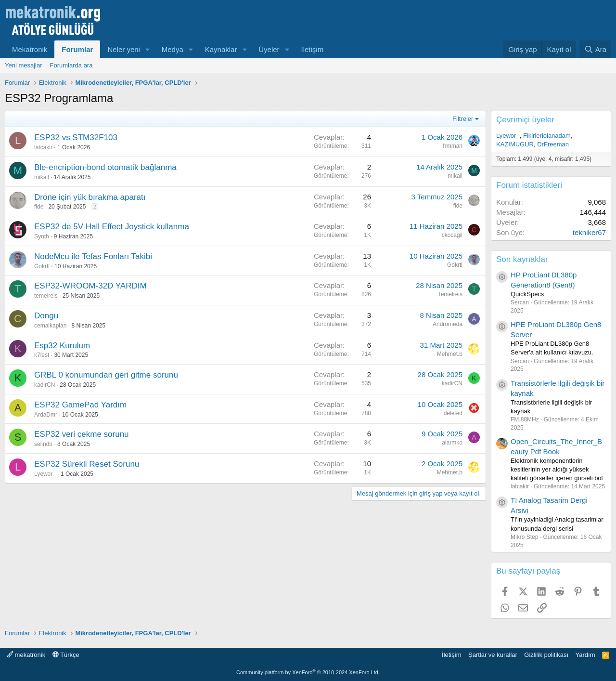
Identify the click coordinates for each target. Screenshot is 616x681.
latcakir (43, 147)
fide (39, 207)
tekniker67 (589, 232)
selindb (43, 444)
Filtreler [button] (463, 119)
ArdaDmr (46, 415)
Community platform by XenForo (308, 672)
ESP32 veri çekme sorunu (82, 434)
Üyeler (269, 49)
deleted (453, 413)
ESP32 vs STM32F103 (76, 138)
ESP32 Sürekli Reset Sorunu (87, 464)
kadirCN (45, 385)
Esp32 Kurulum (62, 346)
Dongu (46, 316)
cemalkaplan (50, 326)
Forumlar (77, 49)
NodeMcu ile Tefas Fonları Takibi (93, 256)
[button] (148, 49)
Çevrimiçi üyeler (525, 120)
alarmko (452, 443)
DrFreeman (553, 144)
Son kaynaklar (522, 259)
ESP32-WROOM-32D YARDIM (90, 286)
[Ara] (595, 49)
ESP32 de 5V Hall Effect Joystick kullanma (112, 227)
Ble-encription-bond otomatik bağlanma (105, 167)
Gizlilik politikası (546, 655)
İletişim (313, 49)
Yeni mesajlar (24, 65)
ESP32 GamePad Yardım (80, 405)
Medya (173, 49)
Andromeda (448, 324)
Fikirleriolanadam (547, 136)
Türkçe (66, 655)
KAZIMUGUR (515, 144)
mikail (42, 177)
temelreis (46, 296)
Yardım (585, 655)
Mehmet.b (450, 354)
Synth (42, 236)
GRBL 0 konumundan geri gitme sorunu (106, 375)
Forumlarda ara (71, 65)
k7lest (42, 355)
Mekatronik (30, 49)
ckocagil (452, 235)
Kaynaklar (221, 49)
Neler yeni (124, 49)
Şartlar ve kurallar (493, 655)
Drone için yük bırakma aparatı (90, 197)
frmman (453, 146)
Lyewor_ (45, 474)
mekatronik (26, 655)
